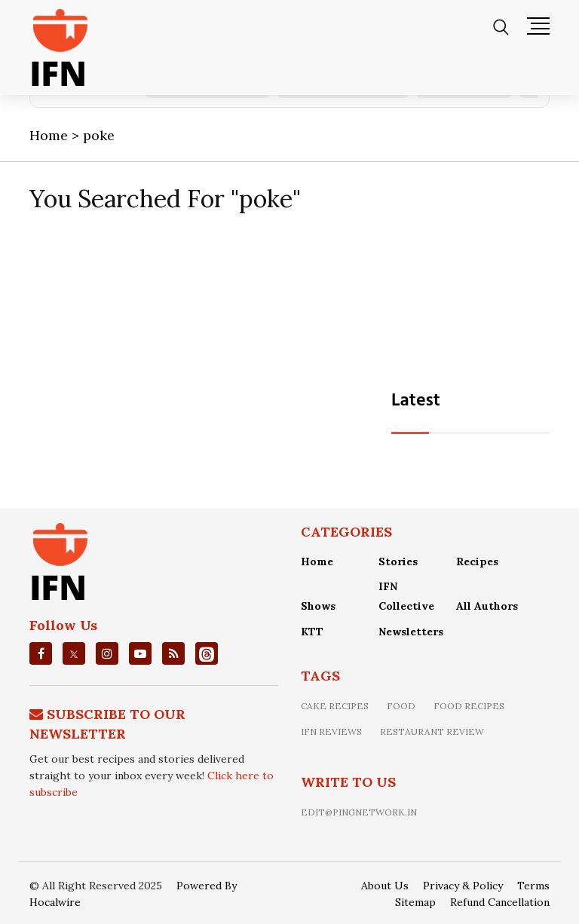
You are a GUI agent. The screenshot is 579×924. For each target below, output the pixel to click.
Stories (398, 561)
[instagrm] (107, 653)
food (401, 706)
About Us (385, 886)
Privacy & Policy (463, 886)
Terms (533, 886)
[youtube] (140, 653)
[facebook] (41, 653)
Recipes (477, 561)
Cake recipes (335, 706)
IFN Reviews (331, 731)
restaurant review (432, 731)
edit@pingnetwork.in (359, 812)
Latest (416, 401)
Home (317, 561)
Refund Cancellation (500, 902)
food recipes (469, 706)
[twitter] (74, 653)
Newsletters (411, 632)
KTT (312, 632)
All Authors (487, 606)
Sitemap (415, 902)
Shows (318, 606)
